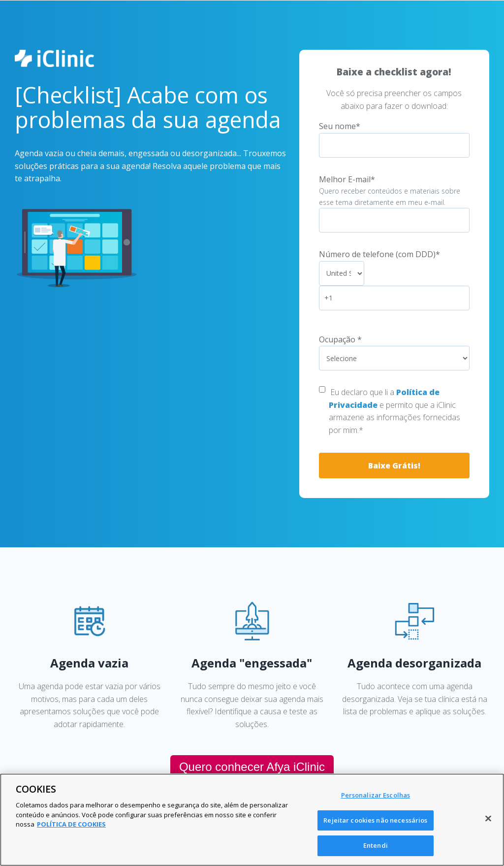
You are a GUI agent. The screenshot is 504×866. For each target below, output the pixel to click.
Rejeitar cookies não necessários (375, 820)
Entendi (376, 845)
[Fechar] (488, 819)
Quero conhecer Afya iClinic (252, 767)
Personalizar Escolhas (376, 795)
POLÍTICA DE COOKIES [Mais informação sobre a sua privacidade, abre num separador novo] (71, 824)
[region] (252, 820)
